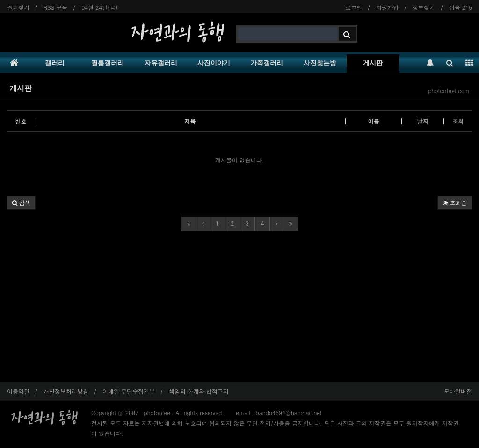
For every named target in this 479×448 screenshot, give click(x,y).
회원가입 (387, 7)
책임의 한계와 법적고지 (199, 391)
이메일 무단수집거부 (129, 391)
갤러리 (55, 63)
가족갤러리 (267, 63)
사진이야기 (214, 63)
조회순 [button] (455, 202)
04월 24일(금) (99, 7)
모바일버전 (458, 391)
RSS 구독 (55, 7)
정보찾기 (424, 7)
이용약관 (18, 391)
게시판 (373, 63)
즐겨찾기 (18, 7)
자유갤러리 (161, 63)
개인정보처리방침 (66, 391)
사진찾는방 (320, 63)
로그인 (354, 7)
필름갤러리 (108, 63)
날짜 (423, 121)
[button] (21, 203)
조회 (458, 121)
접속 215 (461, 7)
